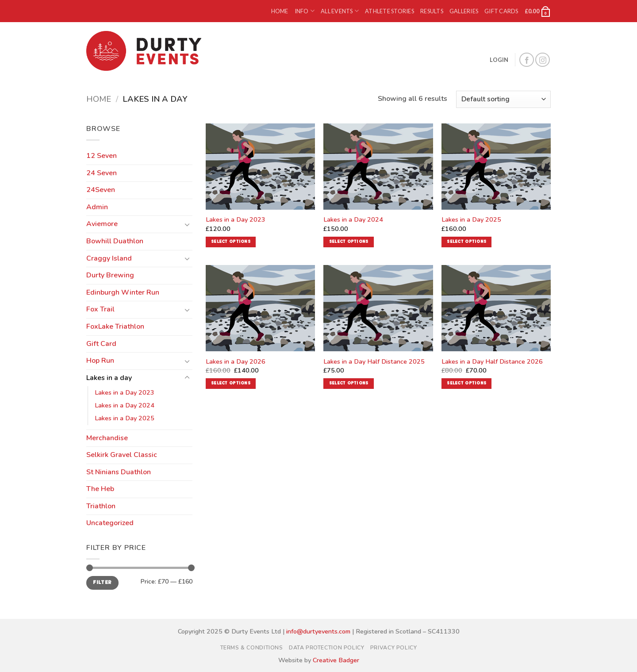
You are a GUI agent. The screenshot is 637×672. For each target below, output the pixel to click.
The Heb (100, 489)
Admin (97, 207)
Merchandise (107, 438)
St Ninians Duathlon (119, 472)
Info (305, 11)
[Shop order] (503, 99)
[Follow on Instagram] (543, 60)
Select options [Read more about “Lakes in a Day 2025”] (466, 242)
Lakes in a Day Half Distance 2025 (374, 362)
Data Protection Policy (326, 648)
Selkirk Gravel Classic (122, 455)
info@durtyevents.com (318, 631)
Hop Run (100, 361)
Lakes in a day (109, 378)
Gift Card (101, 344)
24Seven (101, 190)
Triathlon (101, 506)
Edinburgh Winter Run (123, 292)
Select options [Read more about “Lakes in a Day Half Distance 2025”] (349, 383)
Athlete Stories (389, 11)
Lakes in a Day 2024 (125, 405)
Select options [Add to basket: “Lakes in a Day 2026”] (231, 383)
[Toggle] (187, 224)
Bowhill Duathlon (115, 241)
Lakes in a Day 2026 (236, 362)
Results (432, 11)
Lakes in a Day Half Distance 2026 (492, 362)
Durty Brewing (110, 275)
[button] (538, 11)
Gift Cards (501, 11)
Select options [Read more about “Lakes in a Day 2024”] (349, 242)
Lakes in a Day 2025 (125, 418)
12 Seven (102, 156)
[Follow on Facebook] (527, 60)
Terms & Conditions (252, 648)
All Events (340, 11)
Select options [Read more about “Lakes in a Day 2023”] (231, 242)
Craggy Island (109, 258)
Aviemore (102, 224)
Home (280, 11)
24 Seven (102, 173)
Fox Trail (100, 309)
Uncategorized (110, 523)
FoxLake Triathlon (115, 326)
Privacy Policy (394, 648)
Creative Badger (336, 660)
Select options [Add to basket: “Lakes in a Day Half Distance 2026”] (466, 383)
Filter (102, 583)
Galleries (464, 11)
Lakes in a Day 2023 (125, 392)
